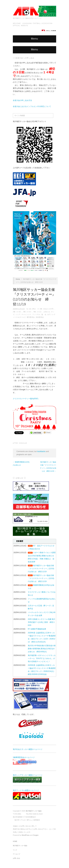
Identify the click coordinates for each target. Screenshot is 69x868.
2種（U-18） (17, 312)
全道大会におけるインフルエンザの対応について (32, 106)
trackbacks (41, 451)
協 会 (44, 314)
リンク (15, 850)
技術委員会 (40, 317)
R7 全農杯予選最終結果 (37, 629)
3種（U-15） (28, 312)
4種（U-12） (38, 312)
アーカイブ (16, 854)
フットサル (36, 314)
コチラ (28, 829)
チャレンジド (26, 314)
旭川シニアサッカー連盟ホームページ (28, 778)
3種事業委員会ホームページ (27, 761)
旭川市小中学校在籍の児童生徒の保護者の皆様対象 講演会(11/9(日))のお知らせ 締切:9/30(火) (42, 649)
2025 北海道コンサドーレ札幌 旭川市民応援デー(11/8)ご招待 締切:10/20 (42, 622)
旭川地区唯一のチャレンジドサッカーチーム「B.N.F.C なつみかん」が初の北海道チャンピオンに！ (42, 658)
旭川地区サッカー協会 (20, 846)
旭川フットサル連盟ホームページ (27, 795)
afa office (32, 309)
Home (18, 279)
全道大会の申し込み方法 (22, 100)
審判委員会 (31, 317)
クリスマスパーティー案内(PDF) (26, 399)
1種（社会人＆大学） (47, 309)
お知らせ (47, 312)
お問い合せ (16, 858)
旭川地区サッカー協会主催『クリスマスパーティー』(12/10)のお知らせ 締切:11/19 (41, 569)
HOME (15, 841)
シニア (18, 314)
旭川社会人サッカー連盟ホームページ (28, 749)
